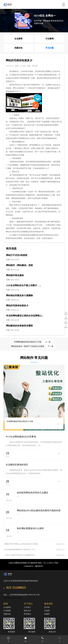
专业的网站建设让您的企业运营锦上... (25, 316)
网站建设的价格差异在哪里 (19, 326)
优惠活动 (18, 48)
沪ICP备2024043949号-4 (13, 598)
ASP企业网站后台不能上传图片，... (23, 285)
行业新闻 (50, 39)
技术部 (47, 607)
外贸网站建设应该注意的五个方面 (33, 342)
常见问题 (50, 48)
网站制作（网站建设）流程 (19, 265)
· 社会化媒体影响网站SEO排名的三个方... (20, 550)
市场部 (47, 611)
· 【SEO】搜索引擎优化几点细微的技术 (19, 555)
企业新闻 (18, 39)
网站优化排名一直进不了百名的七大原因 (33, 346)
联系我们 (27, 614)
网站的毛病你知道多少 (17, 306)
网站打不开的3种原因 (17, 255)
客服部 (47, 614)
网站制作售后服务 (15, 275)
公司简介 (27, 607)
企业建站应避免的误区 (17, 465)
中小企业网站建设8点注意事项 (21, 437)
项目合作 (27, 611)
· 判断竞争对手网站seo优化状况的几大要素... (21, 544)
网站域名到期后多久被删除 (19, 295)
